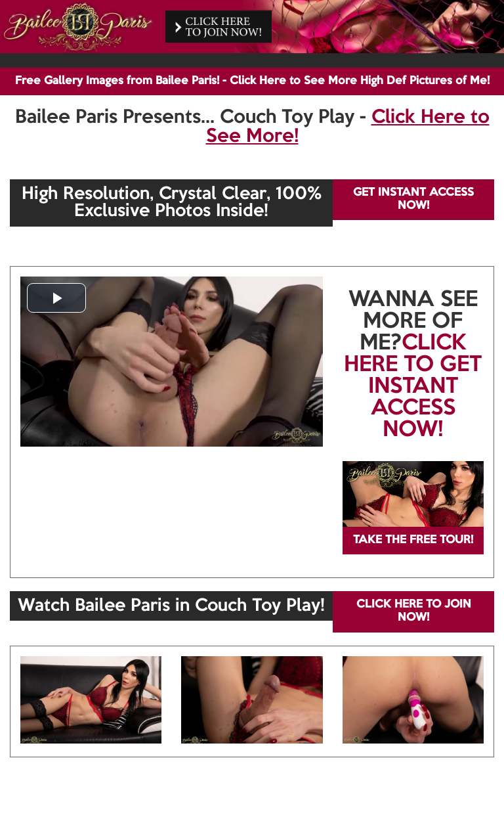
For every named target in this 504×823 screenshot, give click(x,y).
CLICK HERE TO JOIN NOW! (414, 611)
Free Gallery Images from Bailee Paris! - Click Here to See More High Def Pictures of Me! (252, 81)
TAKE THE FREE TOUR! (413, 540)
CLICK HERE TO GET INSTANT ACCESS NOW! (413, 387)
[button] (56, 298)
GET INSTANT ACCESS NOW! (413, 199)
